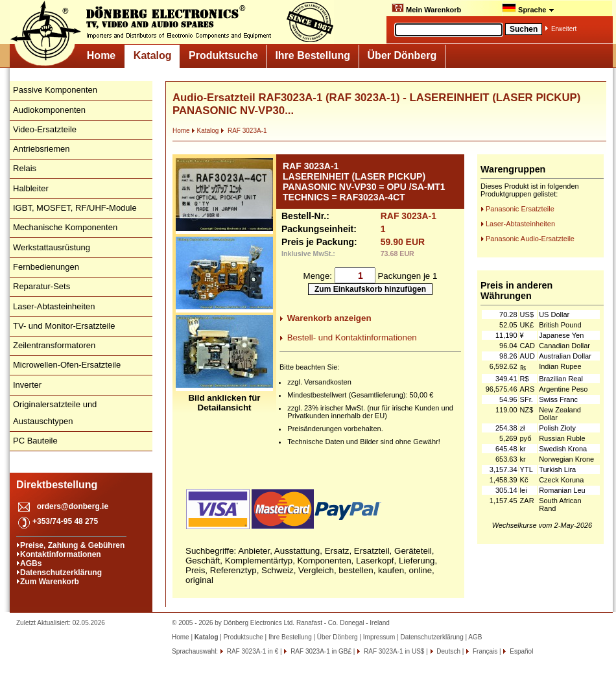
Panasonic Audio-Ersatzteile (530, 239)
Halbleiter (31, 188)
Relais (25, 168)
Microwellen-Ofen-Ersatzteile (67, 365)
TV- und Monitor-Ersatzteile (64, 326)
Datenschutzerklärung (61, 573)
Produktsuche (223, 55)
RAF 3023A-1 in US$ (393, 651)
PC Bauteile (35, 441)
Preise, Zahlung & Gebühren (72, 545)
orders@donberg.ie (73, 506)
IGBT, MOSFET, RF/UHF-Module (75, 208)
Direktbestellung (57, 485)
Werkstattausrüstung (52, 247)
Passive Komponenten (55, 90)
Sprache (528, 8)
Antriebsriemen (41, 149)
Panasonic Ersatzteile (520, 209)
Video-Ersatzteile (45, 129)
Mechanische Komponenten (65, 227)
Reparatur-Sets (41, 286)
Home (101, 55)
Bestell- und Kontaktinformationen (352, 337)
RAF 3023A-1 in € (252, 651)
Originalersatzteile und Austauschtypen (55, 413)
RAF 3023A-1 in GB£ (320, 651)
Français (484, 651)
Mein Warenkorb (426, 8)
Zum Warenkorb (50, 582)
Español (520, 651)
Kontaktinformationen (61, 554)
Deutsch (448, 651)
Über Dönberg (402, 55)
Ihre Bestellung (313, 55)
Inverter (27, 385)
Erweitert (564, 29)
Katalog (153, 55)
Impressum (379, 637)
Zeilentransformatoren (54, 345)
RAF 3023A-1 (243, 131)
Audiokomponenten (49, 110)
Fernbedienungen (46, 267)
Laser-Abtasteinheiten (54, 306)
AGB (475, 637)
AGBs (31, 563)
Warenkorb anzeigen (329, 318)
